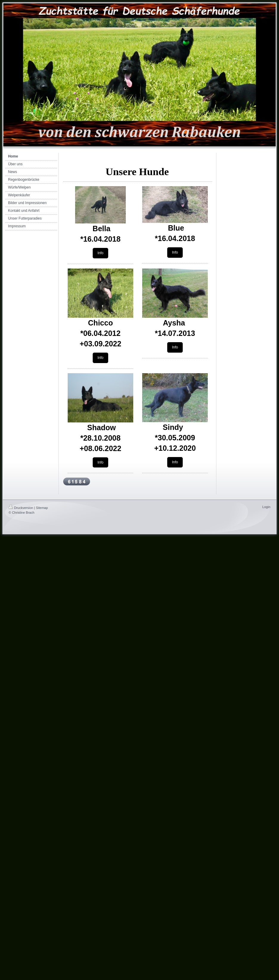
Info (100, 253)
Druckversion (21, 508)
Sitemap (42, 508)
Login (266, 507)
